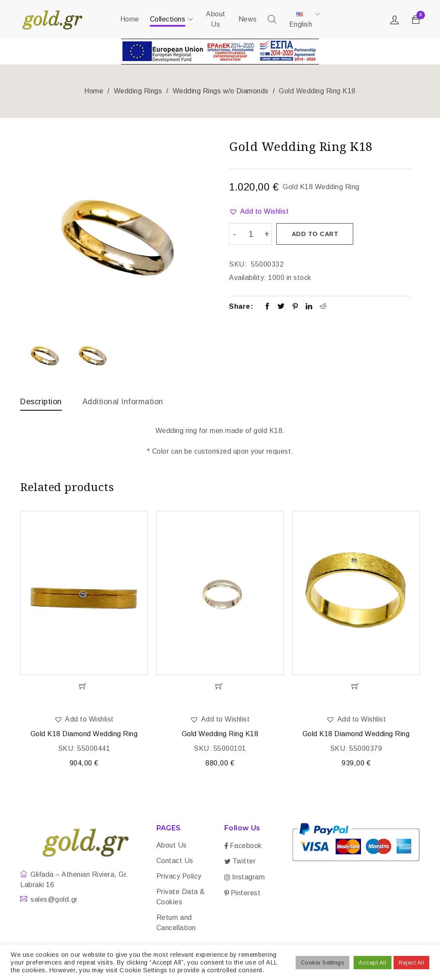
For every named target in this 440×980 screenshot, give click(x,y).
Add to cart (315, 234)
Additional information (123, 402)
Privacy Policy (179, 877)
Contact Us (175, 862)
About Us (172, 846)
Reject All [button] (411, 963)
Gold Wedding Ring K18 (220, 735)
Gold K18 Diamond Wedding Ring (84, 735)
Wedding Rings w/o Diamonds (221, 91)
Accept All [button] (373, 963)
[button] (259, 212)
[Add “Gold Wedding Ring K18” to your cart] (220, 687)
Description (41, 402)
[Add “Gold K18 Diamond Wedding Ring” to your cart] (84, 687)
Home (94, 91)
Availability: (248, 277)
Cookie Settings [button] (323, 963)
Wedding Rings (138, 91)
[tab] (41, 404)
